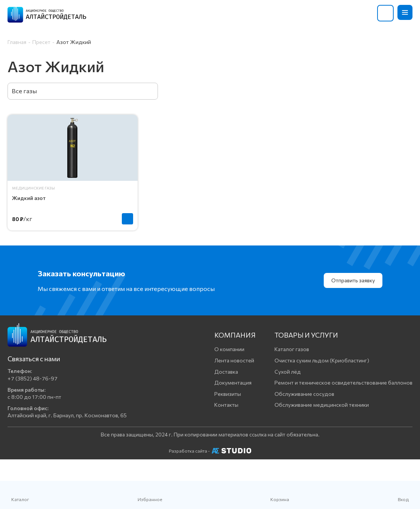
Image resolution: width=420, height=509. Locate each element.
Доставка (226, 372)
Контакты (226, 405)
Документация (233, 383)
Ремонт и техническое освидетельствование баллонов (343, 383)
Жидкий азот (29, 198)
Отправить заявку (353, 280)
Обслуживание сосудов (304, 394)
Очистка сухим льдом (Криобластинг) (322, 360)
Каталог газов (292, 349)
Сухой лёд (288, 372)
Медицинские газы (33, 188)
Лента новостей (234, 360)
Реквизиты (228, 394)
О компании (229, 349)
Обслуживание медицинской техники (322, 405)
